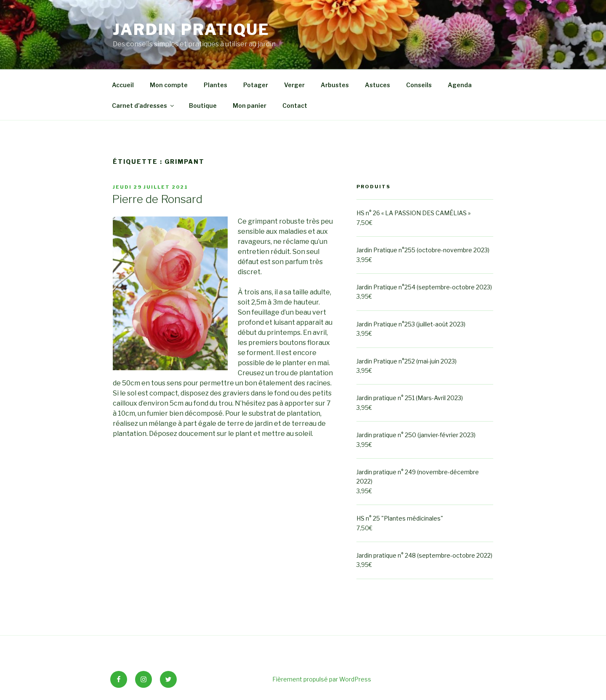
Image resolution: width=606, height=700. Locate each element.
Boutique (203, 106)
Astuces (377, 85)
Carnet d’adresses (144, 106)
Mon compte (169, 85)
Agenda (460, 85)
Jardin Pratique (191, 29)
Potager (256, 85)
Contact (295, 106)
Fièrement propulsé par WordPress (322, 679)
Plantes (215, 85)
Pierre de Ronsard (157, 199)
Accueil (123, 85)
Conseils (419, 85)
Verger (294, 85)
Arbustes (335, 85)
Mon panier (250, 106)
